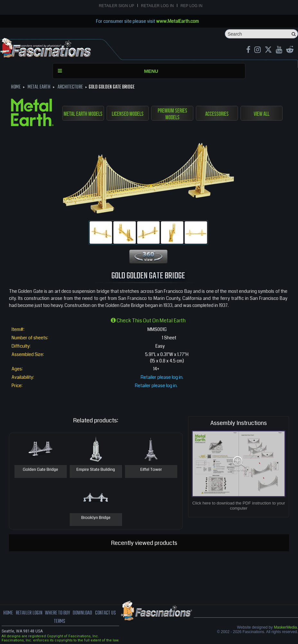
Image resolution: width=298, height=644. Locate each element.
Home (8, 613)
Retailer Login (29, 613)
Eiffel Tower (151, 470)
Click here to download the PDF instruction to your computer (239, 506)
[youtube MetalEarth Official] (279, 51)
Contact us (105, 613)
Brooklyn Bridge (96, 518)
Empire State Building (96, 470)
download (82, 613)
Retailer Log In (157, 6)
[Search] (261, 34)
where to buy (57, 613)
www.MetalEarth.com (177, 21)
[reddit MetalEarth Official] (290, 51)
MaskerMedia (285, 627)
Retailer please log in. (162, 377)
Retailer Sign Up (117, 6)
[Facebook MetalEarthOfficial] (248, 51)
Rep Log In (191, 6)
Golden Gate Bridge (40, 470)
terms (60, 622)
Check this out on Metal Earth (148, 321)
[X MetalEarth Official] (268, 51)
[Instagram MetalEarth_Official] (258, 51)
